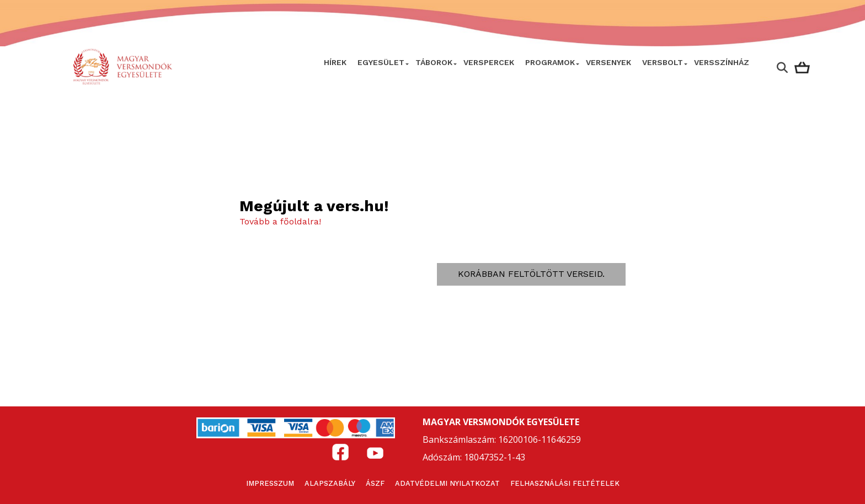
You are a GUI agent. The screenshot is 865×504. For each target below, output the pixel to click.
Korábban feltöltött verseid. (531, 274)
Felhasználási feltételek (565, 483)
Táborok (434, 62)
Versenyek (608, 62)
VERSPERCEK (489, 62)
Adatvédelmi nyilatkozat (447, 483)
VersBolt (663, 62)
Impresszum (270, 483)
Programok (550, 62)
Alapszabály (330, 483)
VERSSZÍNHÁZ (722, 62)
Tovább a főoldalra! (280, 221)
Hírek (335, 62)
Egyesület (381, 62)
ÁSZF (375, 483)
